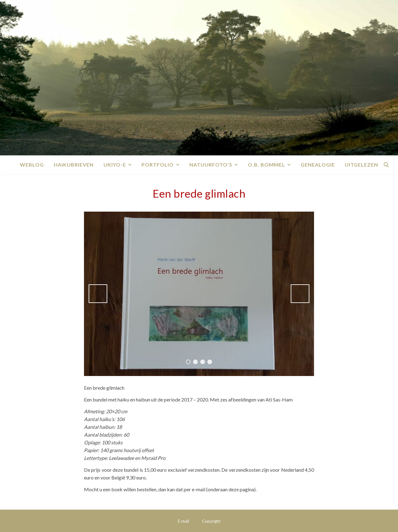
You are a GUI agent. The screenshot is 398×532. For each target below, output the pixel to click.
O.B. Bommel (266, 165)
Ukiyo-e (115, 165)
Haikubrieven (74, 165)
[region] (199, 294)
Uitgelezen (361, 165)
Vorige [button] (98, 294)
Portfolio (158, 165)
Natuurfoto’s (211, 165)
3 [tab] (203, 362)
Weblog (32, 165)
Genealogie (318, 165)
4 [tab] (210, 362)
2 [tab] (195, 362)
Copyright (211, 521)
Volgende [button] (300, 294)
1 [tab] (188, 362)
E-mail (183, 521)
